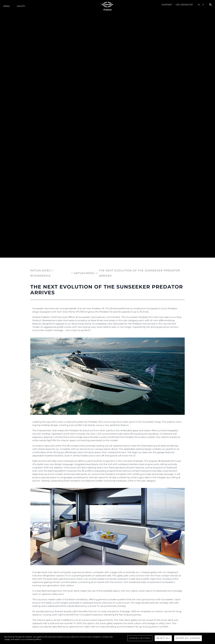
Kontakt (167, 5)
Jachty (21, 6)
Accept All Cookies (188, 638)
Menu (7, 6)
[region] (107, 638)
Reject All (163, 638)
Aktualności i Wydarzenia (42, 273)
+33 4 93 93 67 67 (184, 5)
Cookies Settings (140, 638)
